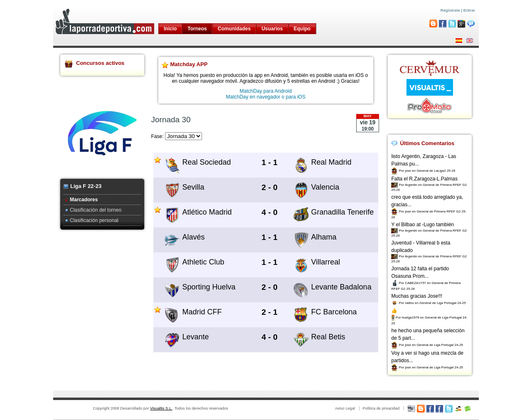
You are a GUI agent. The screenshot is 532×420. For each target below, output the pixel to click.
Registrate (450, 10)
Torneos (197, 29)
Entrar (469, 10)
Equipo (302, 29)
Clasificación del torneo (96, 210)
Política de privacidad (381, 408)
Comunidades (234, 29)
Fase (157, 136)
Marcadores (84, 200)
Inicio (170, 29)
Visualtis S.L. (161, 408)
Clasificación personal (94, 220)
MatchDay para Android (266, 91)
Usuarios (272, 29)
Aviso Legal (345, 408)
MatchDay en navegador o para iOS (266, 97)
